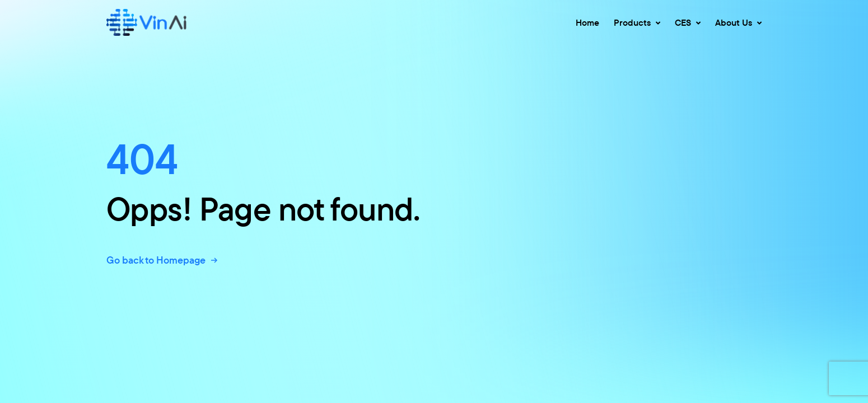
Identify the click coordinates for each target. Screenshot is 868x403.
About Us (738, 22)
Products (637, 22)
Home (587, 22)
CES (688, 22)
